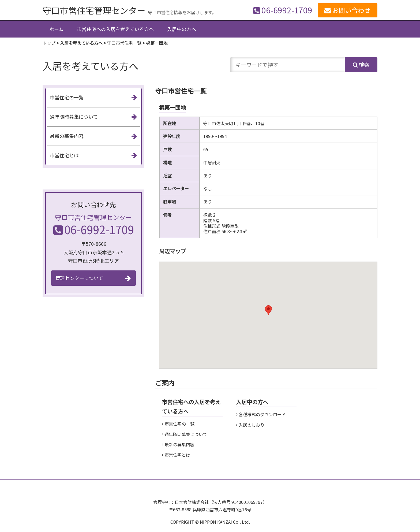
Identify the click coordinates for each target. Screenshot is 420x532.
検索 (364, 64)
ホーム (56, 29)
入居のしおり (252, 425)
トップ (49, 43)
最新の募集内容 (179, 444)
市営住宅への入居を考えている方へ (115, 29)
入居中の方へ (182, 29)
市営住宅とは (177, 455)
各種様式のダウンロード (262, 414)
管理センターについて (79, 278)
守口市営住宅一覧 (124, 43)
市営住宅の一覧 (179, 424)
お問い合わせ (351, 10)
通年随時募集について (186, 434)
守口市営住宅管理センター (94, 10)
